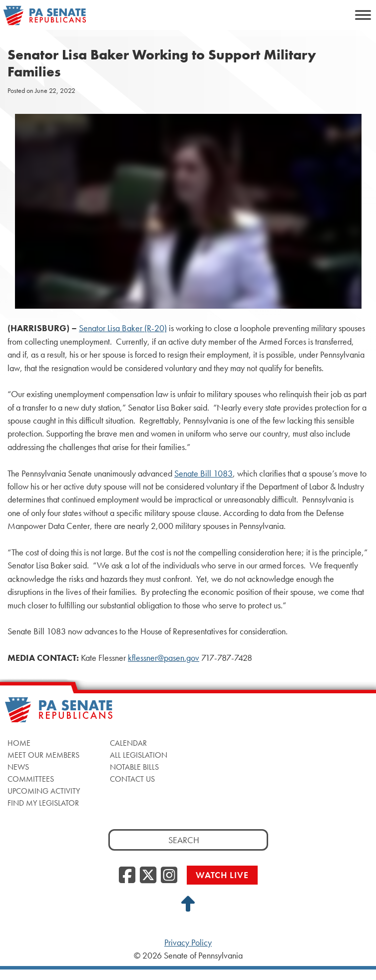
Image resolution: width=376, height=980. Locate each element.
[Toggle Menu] (363, 15)
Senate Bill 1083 (203, 474)
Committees (31, 779)
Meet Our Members (43, 755)
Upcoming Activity (44, 791)
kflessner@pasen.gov (164, 658)
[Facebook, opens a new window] (127, 876)
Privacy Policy (188, 943)
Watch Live (222, 875)
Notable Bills (134, 767)
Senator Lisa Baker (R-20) (123, 328)
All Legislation (139, 755)
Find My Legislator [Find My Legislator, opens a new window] (43, 803)
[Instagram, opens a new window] (169, 876)
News (18, 767)
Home (19, 743)
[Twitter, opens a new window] (148, 876)
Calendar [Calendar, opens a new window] (128, 743)
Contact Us (132, 779)
